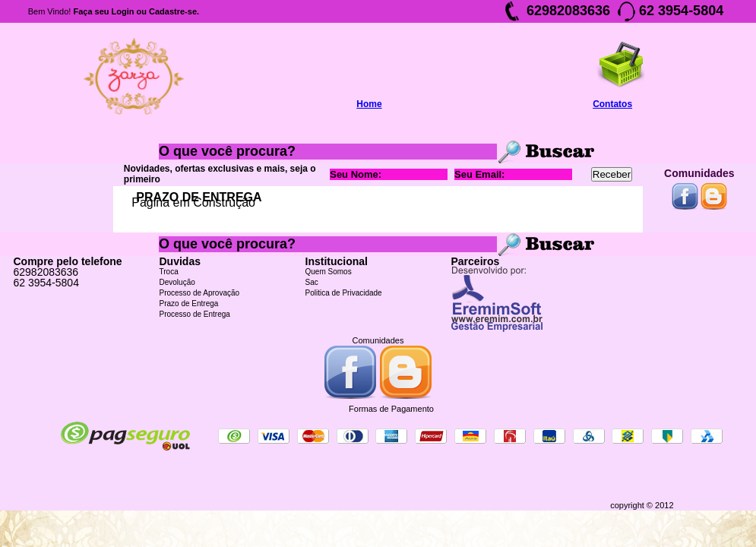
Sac (312, 282)
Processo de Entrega (195, 314)
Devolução (177, 282)
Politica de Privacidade (344, 293)
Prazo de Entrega (189, 304)
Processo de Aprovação (200, 293)
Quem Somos (329, 272)
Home (369, 104)
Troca (169, 272)
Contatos (612, 104)
